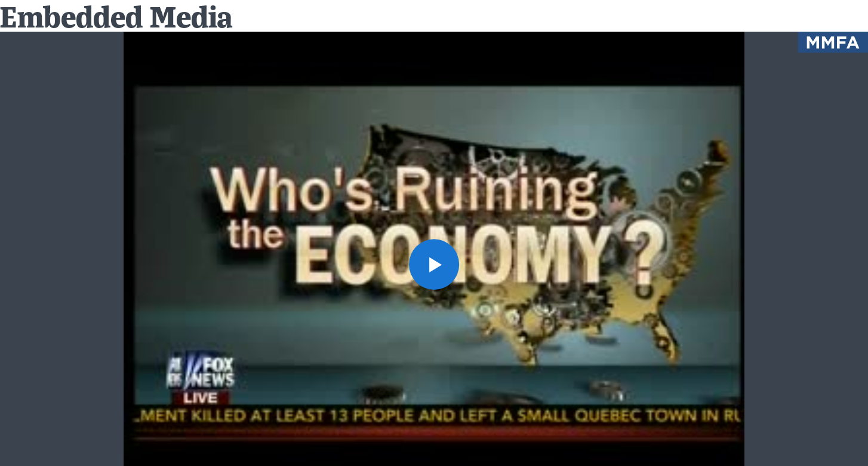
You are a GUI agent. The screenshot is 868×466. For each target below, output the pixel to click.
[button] (434, 264)
